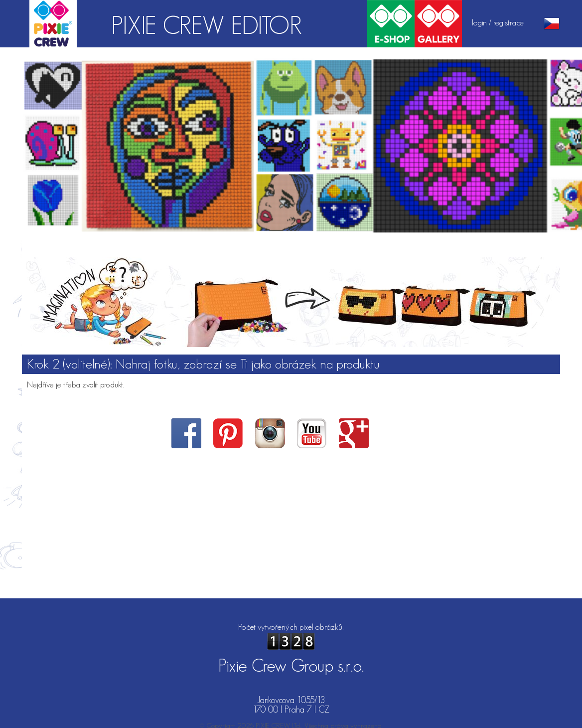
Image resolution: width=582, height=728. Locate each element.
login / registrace (498, 22)
